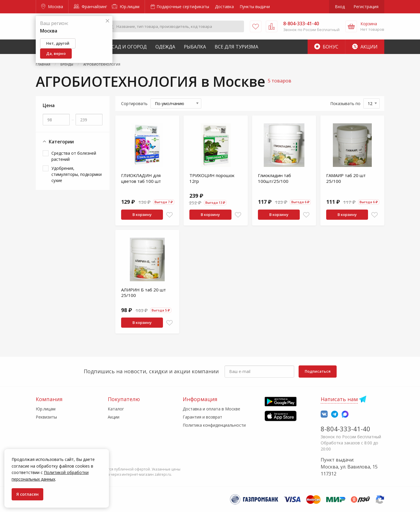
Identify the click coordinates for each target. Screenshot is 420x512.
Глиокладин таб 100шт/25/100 (274, 178)
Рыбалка (195, 47)
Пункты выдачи (255, 7)
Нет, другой (58, 43)
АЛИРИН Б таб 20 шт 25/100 (143, 293)
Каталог (116, 409)
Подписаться (318, 371)
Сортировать (134, 103)
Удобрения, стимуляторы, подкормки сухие (77, 174)
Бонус (326, 47)
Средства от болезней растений (74, 156)
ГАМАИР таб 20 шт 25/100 (346, 178)
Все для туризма (236, 47)
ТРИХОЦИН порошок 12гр (212, 178)
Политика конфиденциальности (214, 425)
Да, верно (56, 53)
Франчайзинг (90, 7)
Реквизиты (46, 417)
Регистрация (366, 7)
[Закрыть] (107, 21)
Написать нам (339, 399)
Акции (365, 47)
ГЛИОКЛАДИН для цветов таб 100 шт (141, 178)
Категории (58, 142)
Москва (52, 7)
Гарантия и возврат (202, 417)
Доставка (224, 7)
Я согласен (27, 494)
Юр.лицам (126, 7)
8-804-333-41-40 (345, 429)
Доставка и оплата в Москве (211, 409)
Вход (340, 7)
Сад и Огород (129, 47)
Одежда (165, 47)
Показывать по (345, 103)
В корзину (142, 214)
